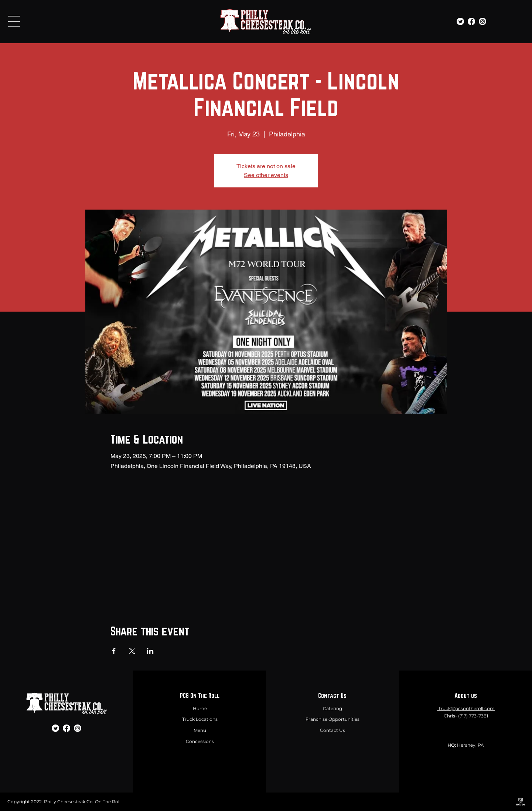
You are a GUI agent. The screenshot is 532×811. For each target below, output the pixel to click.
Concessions (200, 741)
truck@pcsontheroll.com (467, 708)
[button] (14, 21)
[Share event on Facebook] (114, 651)
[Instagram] (482, 21)
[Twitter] (460, 21)
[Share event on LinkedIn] (150, 651)
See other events (266, 175)
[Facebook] (471, 21)
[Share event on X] (132, 651)
